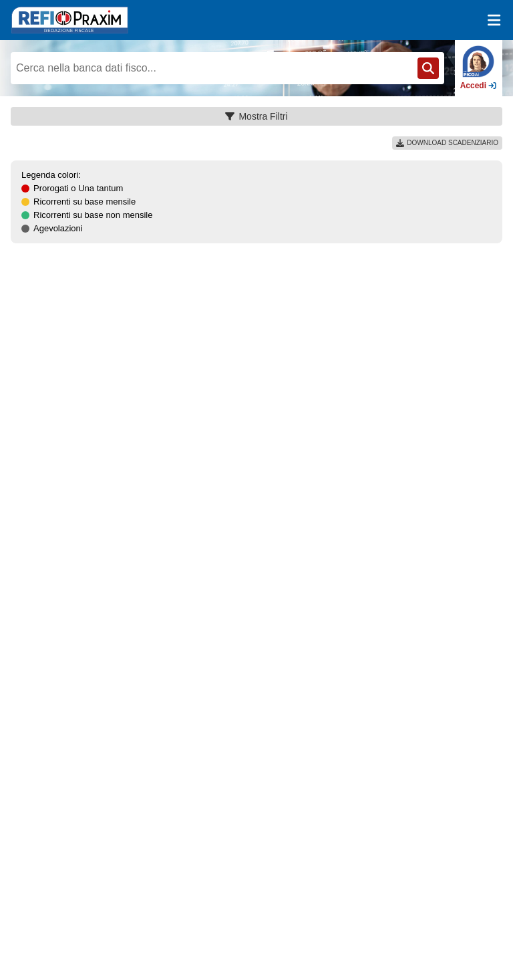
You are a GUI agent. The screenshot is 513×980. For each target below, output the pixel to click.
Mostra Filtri (256, 116)
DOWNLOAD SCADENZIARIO (447, 143)
